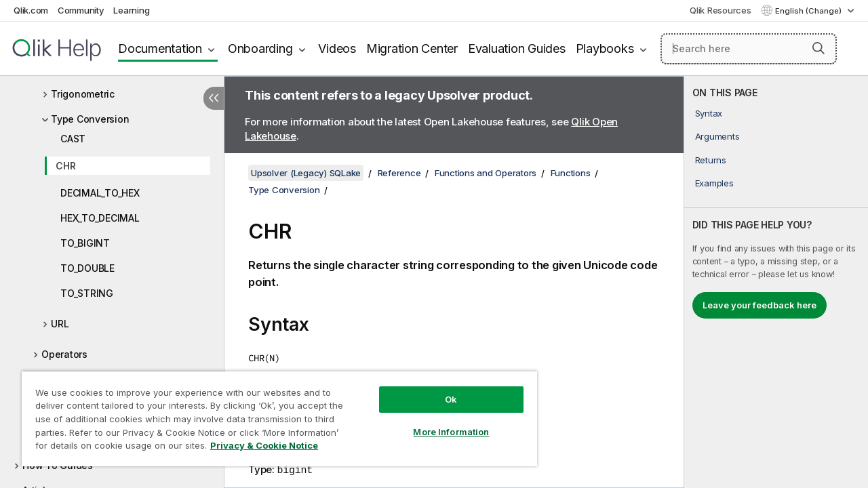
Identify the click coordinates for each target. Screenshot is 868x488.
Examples (714, 183)
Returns (711, 160)
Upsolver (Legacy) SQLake (306, 173)
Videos (337, 48)
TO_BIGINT (85, 243)
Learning (131, 10)
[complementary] (776, 282)
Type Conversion (90, 119)
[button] (818, 48)
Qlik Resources (721, 10)
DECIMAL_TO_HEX (100, 193)
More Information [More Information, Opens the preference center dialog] (441, 422)
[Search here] (749, 49)
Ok (441, 389)
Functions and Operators (486, 173)
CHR (65, 166)
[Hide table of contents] (214, 98)
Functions (571, 173)
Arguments (717, 136)
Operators (64, 354)
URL (60, 324)
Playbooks (605, 48)
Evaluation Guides (517, 48)
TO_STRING (87, 293)
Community (81, 10)
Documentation (160, 48)
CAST (73, 139)
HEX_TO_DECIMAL (100, 218)
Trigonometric (83, 94)
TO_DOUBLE (87, 268)
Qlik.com (31, 10)
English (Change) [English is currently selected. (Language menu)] (809, 11)
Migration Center (412, 48)
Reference (399, 173)
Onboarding (260, 48)
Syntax (709, 113)
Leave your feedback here (759, 305)
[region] (273, 413)
